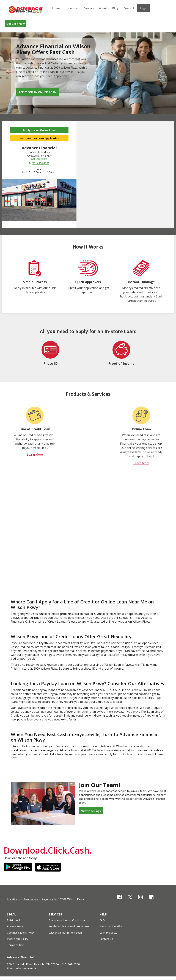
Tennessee (31, 899)
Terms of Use (15, 945)
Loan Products (108, 932)
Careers (89, 8)
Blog (115, 8)
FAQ (102, 920)
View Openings (91, 811)
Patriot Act (13, 920)
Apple (49, 867)
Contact (129, 8)
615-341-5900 (71, 964)
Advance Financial (26, 10)
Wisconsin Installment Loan (65, 932)
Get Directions (39, 159)
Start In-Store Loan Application (39, 138)
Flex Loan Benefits (111, 926)
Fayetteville (49, 899)
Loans (56, 8)
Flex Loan (96, 643)
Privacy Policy (15, 926)
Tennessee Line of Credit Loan (68, 920)
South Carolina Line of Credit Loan (69, 926)
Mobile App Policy (18, 939)
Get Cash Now (16, 24)
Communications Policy (21, 932)
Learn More (35, 455)
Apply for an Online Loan (38, 92)
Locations (72, 8)
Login (144, 8)
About (103, 8)
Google (18, 867)
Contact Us (106, 939)
